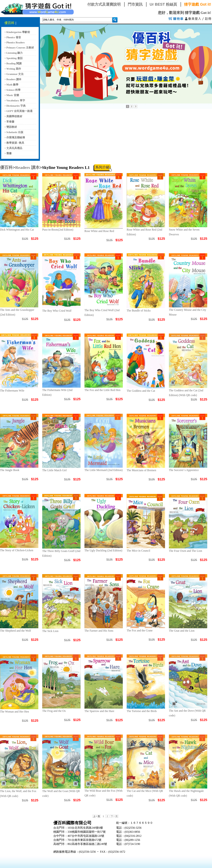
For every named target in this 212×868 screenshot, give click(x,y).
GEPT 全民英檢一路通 (19, 111)
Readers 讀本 (14, 79)
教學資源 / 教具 (15, 143)
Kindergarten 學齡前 (18, 32)
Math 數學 (12, 85)
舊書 (9, 153)
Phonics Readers (16, 42)
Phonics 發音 (14, 37)
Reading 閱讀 (14, 63)
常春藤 (10, 122)
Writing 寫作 (14, 69)
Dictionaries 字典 (16, 106)
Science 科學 (13, 90)
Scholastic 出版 (15, 132)
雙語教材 (12, 127)
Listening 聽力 (14, 53)
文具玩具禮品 (14, 148)
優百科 (9, 23)
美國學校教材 (14, 116)
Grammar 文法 (15, 74)
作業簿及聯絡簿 (16, 137)
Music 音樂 (13, 95)
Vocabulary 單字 (16, 100)
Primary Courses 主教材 (20, 48)
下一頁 (114, 816)
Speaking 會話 (14, 58)
